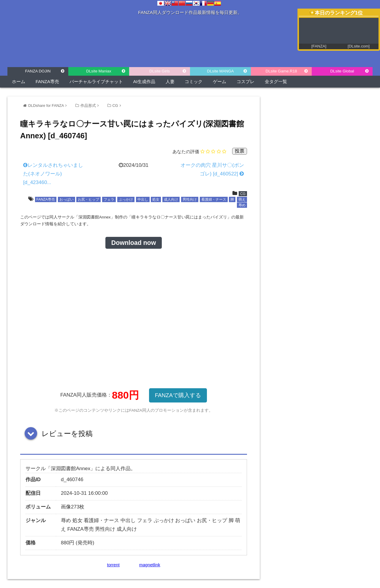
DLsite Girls (160, 71)
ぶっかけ (126, 199)
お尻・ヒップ (88, 199)
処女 (156, 199)
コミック (194, 81)
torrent (113, 565)
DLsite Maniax (99, 71)
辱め (242, 205)
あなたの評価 (186, 152)
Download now (134, 243)
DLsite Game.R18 (281, 71)
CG (115, 106)
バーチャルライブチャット (96, 81)
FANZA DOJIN (38, 71)
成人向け (171, 199)
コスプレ (246, 81)
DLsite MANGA (220, 71)
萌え (242, 199)
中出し (143, 199)
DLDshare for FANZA (46, 106)
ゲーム (220, 81)
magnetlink (150, 565)
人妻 (170, 81)
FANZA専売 (47, 81)
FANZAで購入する (178, 395)
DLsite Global (342, 71)
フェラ (109, 199)
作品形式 (88, 106)
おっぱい (66, 199)
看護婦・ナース (214, 199)
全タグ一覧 (276, 81)
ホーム (19, 81)
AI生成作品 (144, 81)
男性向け (190, 199)
